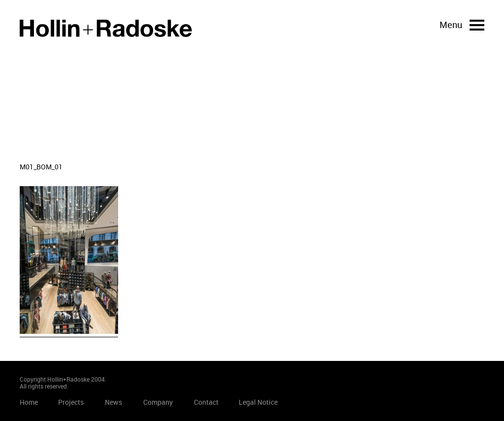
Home (106, 28)
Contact (206, 402)
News (113, 402)
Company (158, 402)
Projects (71, 402)
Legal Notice (258, 402)
